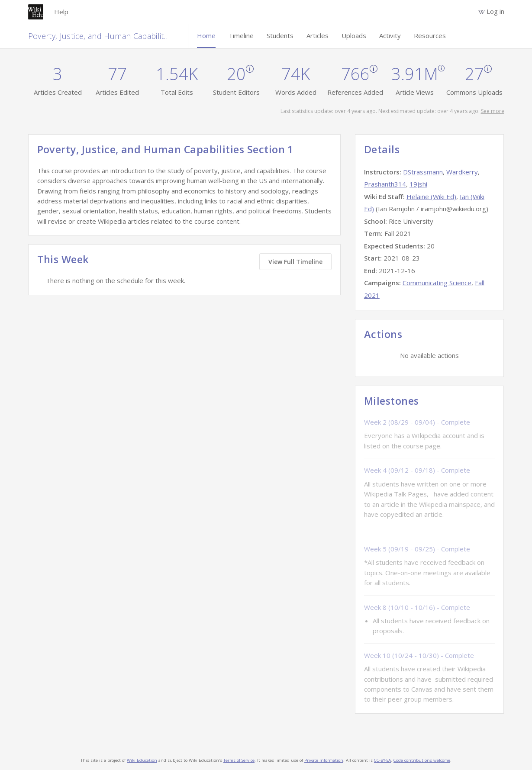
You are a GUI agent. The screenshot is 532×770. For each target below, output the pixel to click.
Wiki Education (142, 760)
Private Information (324, 760)
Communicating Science (437, 283)
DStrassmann (423, 172)
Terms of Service (239, 760)
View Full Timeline (295, 262)
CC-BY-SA (382, 760)
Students (280, 35)
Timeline (241, 35)
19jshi (418, 184)
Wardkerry (462, 172)
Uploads (354, 35)
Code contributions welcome (422, 760)
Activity (390, 35)
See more (493, 111)
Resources (430, 35)
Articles (318, 35)
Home (206, 35)
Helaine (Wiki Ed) (431, 197)
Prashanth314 (385, 184)
